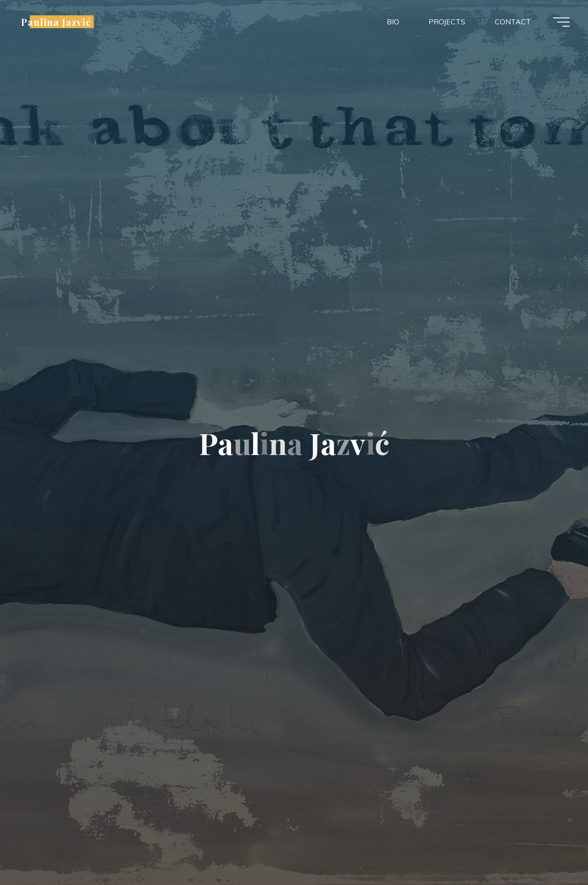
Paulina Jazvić (56, 22)
